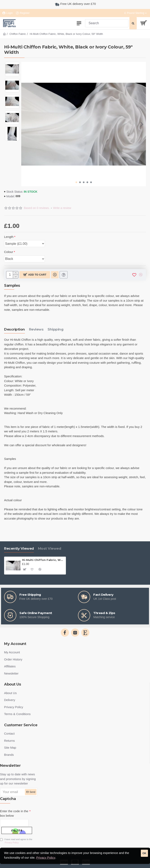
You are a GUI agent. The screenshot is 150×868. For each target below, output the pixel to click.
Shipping (55, 329)
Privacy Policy (46, 858)
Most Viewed (50, 548)
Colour (9, 252)
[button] (142, 124)
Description (14, 329)
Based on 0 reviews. (37, 208)
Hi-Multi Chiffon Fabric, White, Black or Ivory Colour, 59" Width (43, 560)
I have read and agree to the (16, 841)
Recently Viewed (19, 548)
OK (144, 853)
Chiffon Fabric (18, 34)
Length (9, 237)
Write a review (62, 208)
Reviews (36, 329)
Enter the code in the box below (14, 813)
